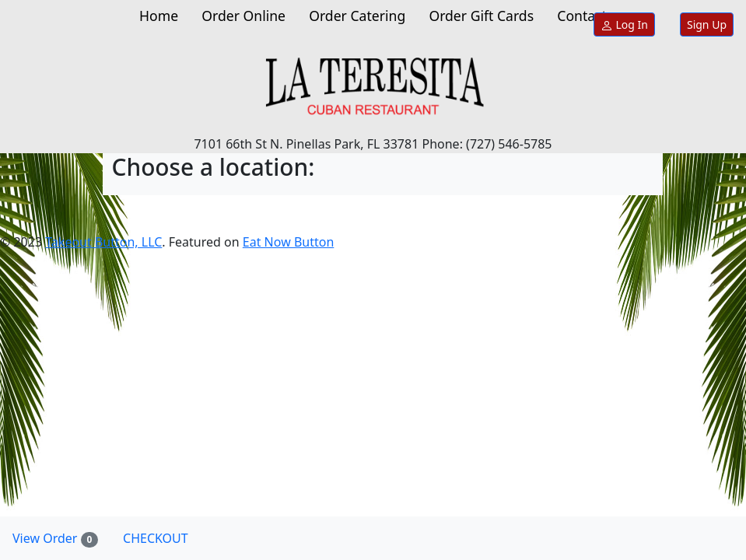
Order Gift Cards (481, 16)
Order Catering (357, 16)
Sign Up (707, 24)
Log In (624, 24)
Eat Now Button (288, 242)
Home (159, 16)
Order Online (243, 16)
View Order (61, 539)
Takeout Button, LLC (103, 242)
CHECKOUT (156, 538)
